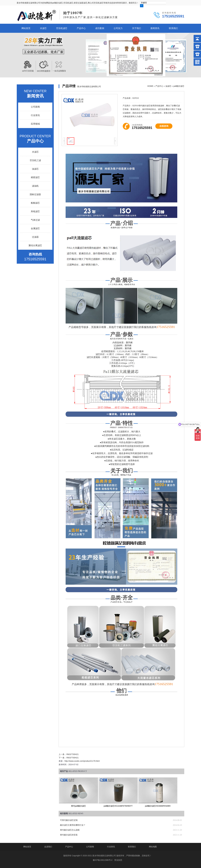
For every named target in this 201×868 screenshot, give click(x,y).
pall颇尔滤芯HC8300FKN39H (158, 806)
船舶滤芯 (35, 203)
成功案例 (100, 28)
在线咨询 (164, 126)
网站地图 (153, 847)
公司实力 (118, 28)
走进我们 (48, 847)
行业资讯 (35, 115)
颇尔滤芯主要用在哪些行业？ (73, 825)
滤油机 (35, 186)
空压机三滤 (35, 160)
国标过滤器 (35, 194)
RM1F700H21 (73, 754)
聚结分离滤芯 (35, 245)
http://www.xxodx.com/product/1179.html (82, 761)
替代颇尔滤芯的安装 (69, 835)
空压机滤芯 (62, 28)
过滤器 (35, 237)
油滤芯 (168, 86)
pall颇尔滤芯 (179, 86)
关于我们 (137, 28)
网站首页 (26, 28)
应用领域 (35, 124)
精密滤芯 (35, 177)
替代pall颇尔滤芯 (78, 806)
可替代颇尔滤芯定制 (69, 820)
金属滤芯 (35, 228)
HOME (150, 86)
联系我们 (173, 28)
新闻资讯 (155, 28)
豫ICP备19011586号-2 (103, 860)
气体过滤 (35, 220)
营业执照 (118, 860)
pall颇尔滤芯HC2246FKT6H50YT (118, 806)
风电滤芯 (35, 211)
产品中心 (81, 28)
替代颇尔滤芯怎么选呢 (70, 830)
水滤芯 (43, 28)
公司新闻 (35, 107)
